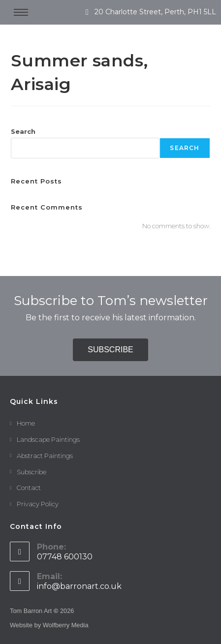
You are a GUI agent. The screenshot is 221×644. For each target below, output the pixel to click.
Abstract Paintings (45, 456)
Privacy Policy (38, 504)
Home (26, 423)
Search (23, 131)
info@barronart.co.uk (79, 586)
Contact (29, 488)
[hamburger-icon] (21, 12)
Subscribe (32, 472)
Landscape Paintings (48, 439)
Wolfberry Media (66, 625)
